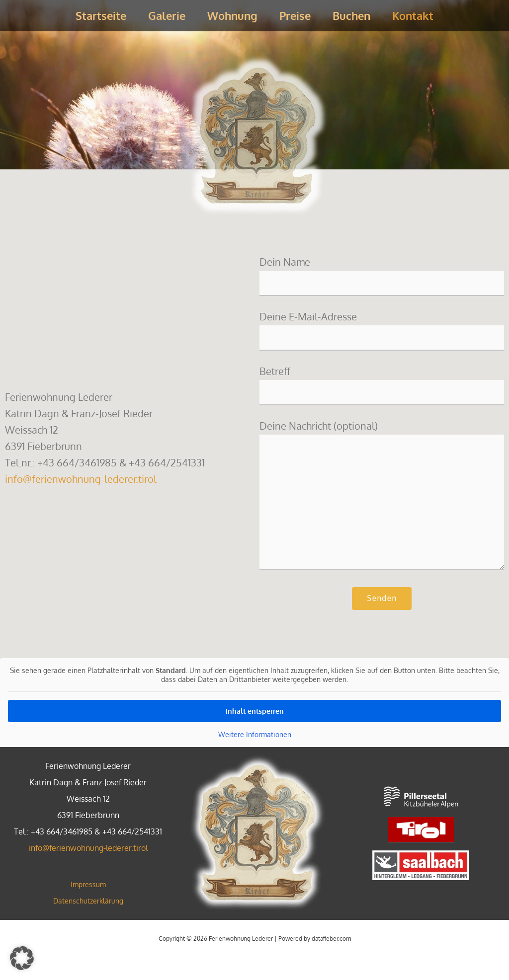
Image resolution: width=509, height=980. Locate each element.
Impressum (88, 884)
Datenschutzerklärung (88, 901)
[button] (22, 958)
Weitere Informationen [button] (255, 734)
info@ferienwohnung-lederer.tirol (81, 479)
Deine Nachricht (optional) (382, 497)
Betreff (382, 385)
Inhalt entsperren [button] (255, 711)
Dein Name (382, 276)
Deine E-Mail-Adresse (382, 331)
